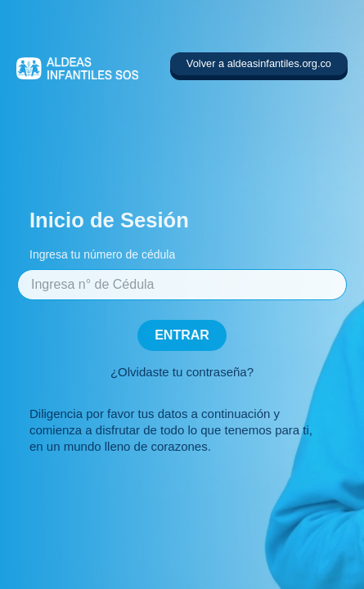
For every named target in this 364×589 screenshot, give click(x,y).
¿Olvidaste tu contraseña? (182, 372)
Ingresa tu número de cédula (102, 254)
